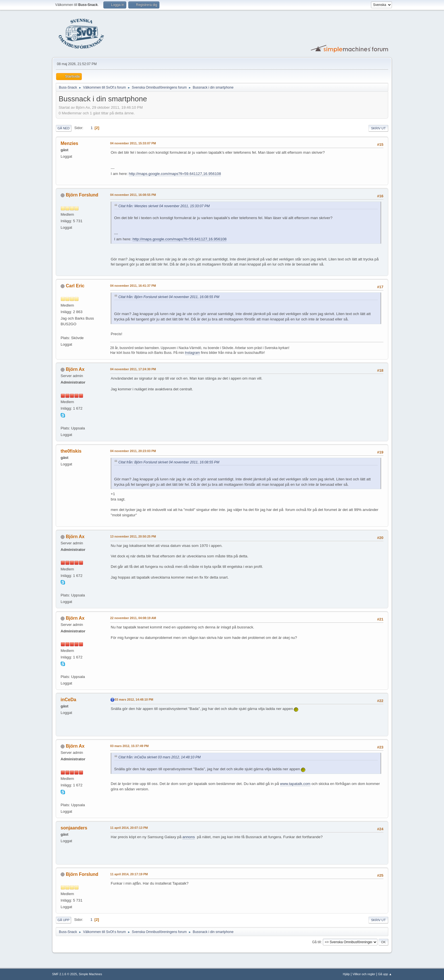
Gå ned (64, 128)
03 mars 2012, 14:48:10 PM (134, 699)
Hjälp (346, 974)
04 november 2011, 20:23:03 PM (133, 451)
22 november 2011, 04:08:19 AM (133, 618)
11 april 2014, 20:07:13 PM (129, 828)
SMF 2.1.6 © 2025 (65, 974)
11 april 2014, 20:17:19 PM (129, 874)
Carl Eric (75, 286)
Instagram (192, 353)
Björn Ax (75, 369)
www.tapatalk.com (295, 784)
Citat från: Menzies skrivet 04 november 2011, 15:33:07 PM (164, 206)
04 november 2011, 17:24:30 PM (133, 369)
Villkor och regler (364, 974)
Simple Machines (90, 974)
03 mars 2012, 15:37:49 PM (129, 746)
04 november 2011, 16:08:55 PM (133, 195)
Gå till (316, 942)
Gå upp (63, 920)
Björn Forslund (82, 195)
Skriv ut (378, 128)
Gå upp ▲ (385, 974)
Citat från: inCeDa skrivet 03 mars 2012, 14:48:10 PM (159, 757)
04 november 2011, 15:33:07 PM (133, 143)
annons (189, 837)
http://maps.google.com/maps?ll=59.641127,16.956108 (175, 174)
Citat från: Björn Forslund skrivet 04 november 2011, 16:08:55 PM (169, 297)
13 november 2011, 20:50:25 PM (133, 536)
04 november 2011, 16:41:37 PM (133, 286)
